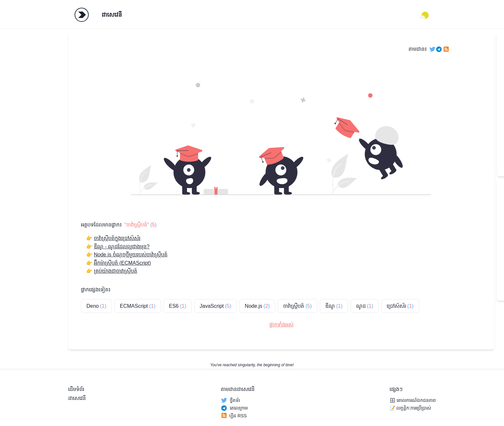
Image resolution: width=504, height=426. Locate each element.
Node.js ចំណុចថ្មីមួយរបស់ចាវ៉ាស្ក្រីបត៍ (131, 255)
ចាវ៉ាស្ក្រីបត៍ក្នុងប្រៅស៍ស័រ (117, 238)
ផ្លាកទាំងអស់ (281, 325)
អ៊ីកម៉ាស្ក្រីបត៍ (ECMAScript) (122, 263)
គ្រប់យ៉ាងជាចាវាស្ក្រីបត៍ (116, 271)
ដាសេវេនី (112, 15)
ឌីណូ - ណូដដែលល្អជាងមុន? (122, 247)
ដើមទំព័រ (76, 389)
